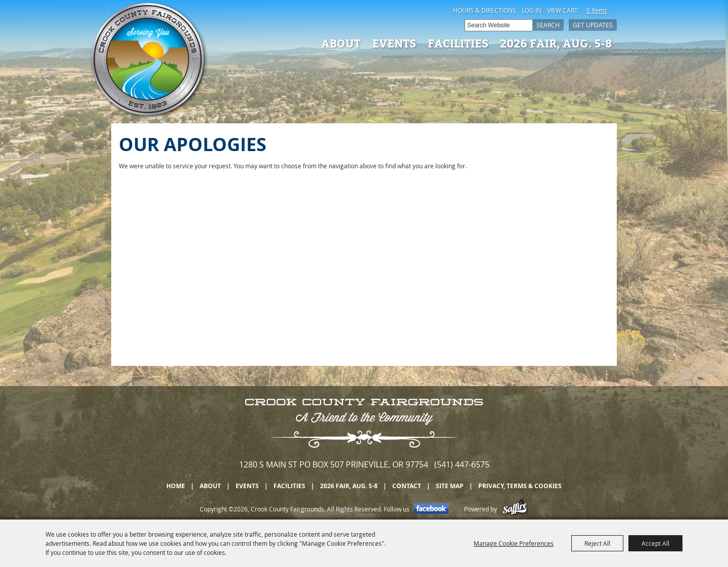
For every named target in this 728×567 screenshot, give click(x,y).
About (341, 43)
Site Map (450, 486)
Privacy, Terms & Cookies (520, 486)
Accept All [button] (655, 543)
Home (176, 486)
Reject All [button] (597, 543)
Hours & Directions (485, 10)
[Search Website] (498, 25)
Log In (532, 10)
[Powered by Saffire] (515, 509)
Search (548, 25)
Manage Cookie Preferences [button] (514, 543)
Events (394, 43)
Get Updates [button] (593, 25)
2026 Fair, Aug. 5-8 (556, 43)
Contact (407, 486)
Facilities (458, 43)
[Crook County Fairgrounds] (149, 61)
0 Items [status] (597, 10)
